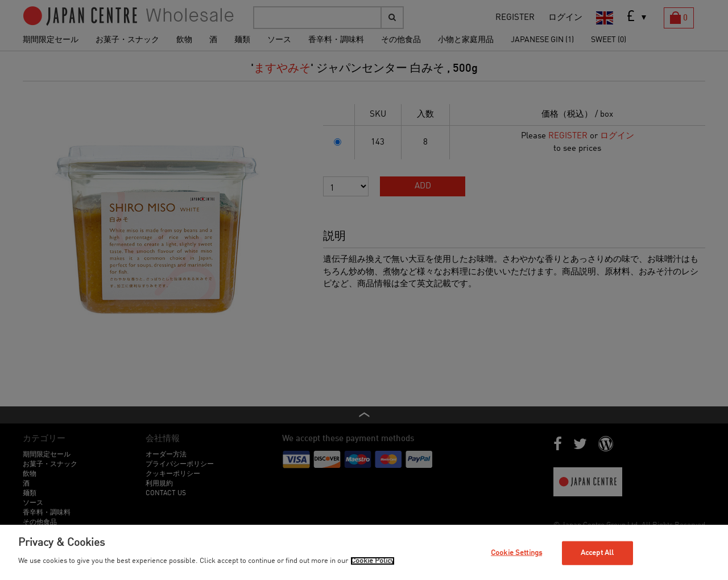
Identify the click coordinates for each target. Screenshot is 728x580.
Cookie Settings (516, 553)
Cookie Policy (373, 561)
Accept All (597, 553)
